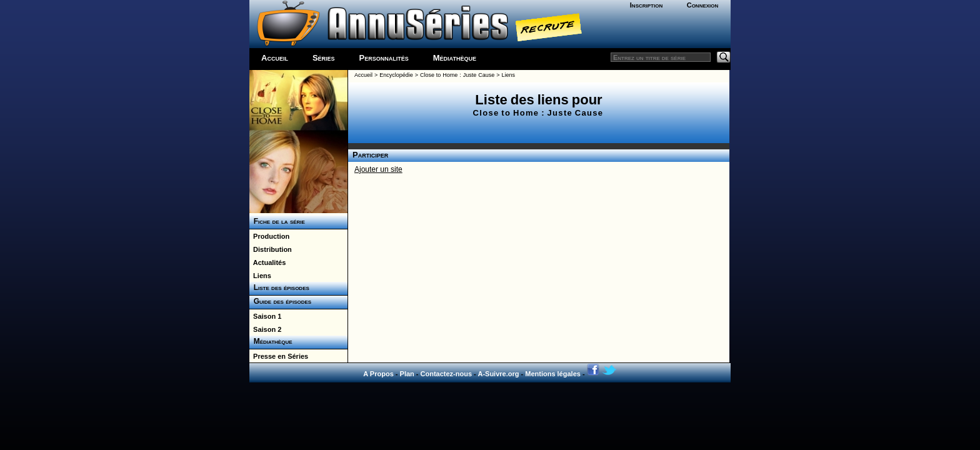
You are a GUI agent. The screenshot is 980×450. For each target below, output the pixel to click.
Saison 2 (265, 329)
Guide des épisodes (280, 301)
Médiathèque (455, 58)
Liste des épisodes (279, 287)
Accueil (275, 58)
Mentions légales (553, 374)
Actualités (267, 262)
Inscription (646, 5)
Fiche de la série (277, 221)
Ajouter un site (378, 169)
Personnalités (384, 58)
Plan (407, 374)
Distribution (271, 249)
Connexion (703, 5)
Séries (324, 58)
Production (269, 236)
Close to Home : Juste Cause (457, 75)
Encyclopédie (396, 75)
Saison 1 (265, 316)
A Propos (378, 374)
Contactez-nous (447, 374)
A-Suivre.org (498, 374)
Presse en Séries (279, 356)
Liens (260, 276)
